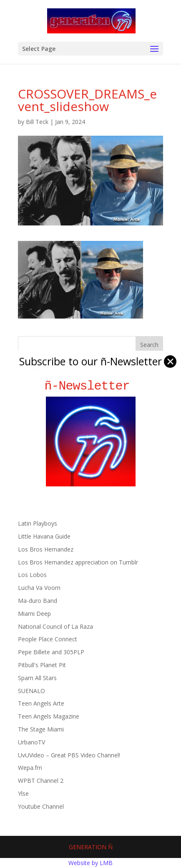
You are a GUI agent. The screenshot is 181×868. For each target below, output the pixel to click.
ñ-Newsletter (91, 386)
